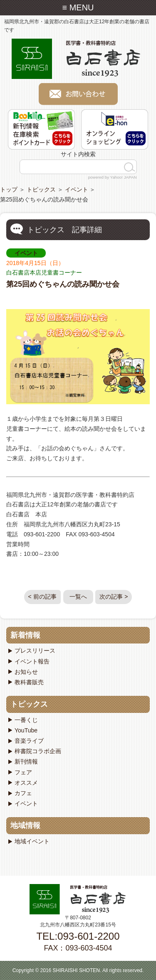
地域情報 (25, 825)
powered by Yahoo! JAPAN (112, 177)
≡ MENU (78, 7)
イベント (77, 189)
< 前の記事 (42, 597)
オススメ (26, 783)
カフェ (23, 793)
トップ (9, 189)
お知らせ (26, 672)
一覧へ (78, 597)
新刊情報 (26, 761)
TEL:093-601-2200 (78, 936)
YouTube (26, 730)
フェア (23, 772)
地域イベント (32, 841)
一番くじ (26, 720)
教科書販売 (29, 682)
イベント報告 (32, 661)
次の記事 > (114, 597)
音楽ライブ (29, 741)
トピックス (41, 189)
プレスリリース (35, 651)
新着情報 (25, 635)
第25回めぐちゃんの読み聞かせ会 (63, 284)
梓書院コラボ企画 (38, 751)
